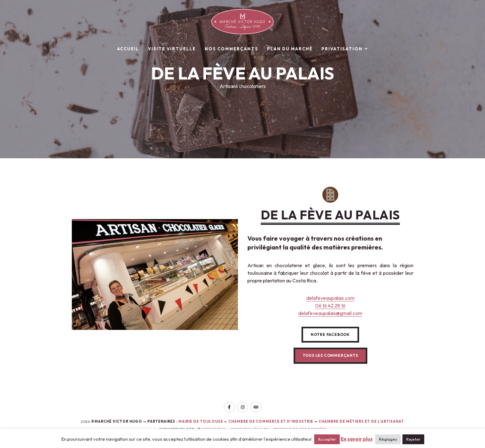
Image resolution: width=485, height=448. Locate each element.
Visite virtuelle (172, 49)
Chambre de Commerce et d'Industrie (271, 421)
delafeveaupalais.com (330, 298)
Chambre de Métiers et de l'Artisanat (361, 421)
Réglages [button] (388, 439)
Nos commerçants (231, 49)
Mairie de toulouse (201, 421)
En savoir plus (357, 439)
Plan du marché (290, 49)
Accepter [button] (327, 439)
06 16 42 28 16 (330, 306)
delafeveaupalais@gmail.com (330, 313)
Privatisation (342, 49)
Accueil (128, 49)
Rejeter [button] (413, 439)
